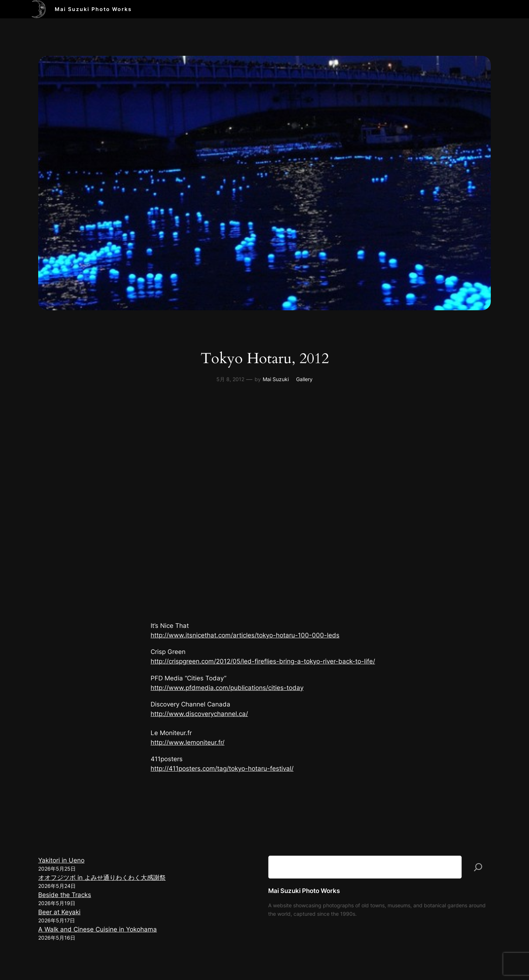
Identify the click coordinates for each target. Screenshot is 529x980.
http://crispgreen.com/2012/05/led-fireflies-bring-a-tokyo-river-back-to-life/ (263, 661)
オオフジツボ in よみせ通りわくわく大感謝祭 (102, 878)
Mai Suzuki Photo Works (93, 9)
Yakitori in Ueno (61, 860)
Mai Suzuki (276, 379)
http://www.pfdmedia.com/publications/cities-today (227, 688)
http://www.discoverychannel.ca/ (199, 714)
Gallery (304, 379)
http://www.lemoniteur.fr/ (188, 742)
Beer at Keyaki (59, 912)
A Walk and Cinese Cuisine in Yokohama (98, 929)
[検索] (478, 867)
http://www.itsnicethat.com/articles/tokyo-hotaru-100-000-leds (245, 635)
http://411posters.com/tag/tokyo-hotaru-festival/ (222, 769)
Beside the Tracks (65, 895)
